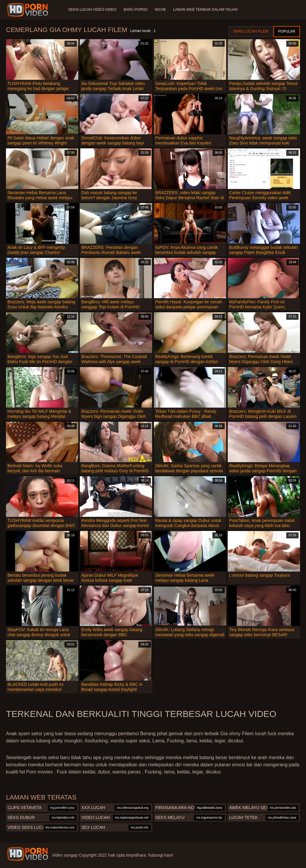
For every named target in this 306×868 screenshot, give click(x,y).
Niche (160, 10)
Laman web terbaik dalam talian (205, 10)
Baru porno (136, 10)
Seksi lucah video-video (92, 10)
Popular (287, 31)
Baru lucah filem (251, 31)
